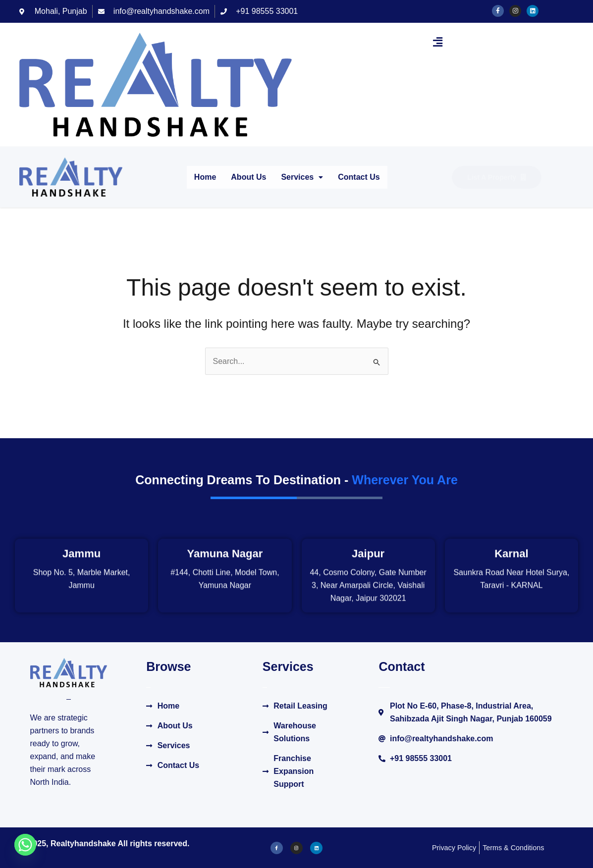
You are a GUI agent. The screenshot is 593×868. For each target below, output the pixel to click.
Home (205, 177)
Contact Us (359, 177)
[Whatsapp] (25, 845)
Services (302, 177)
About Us (248, 177)
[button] (438, 42)
